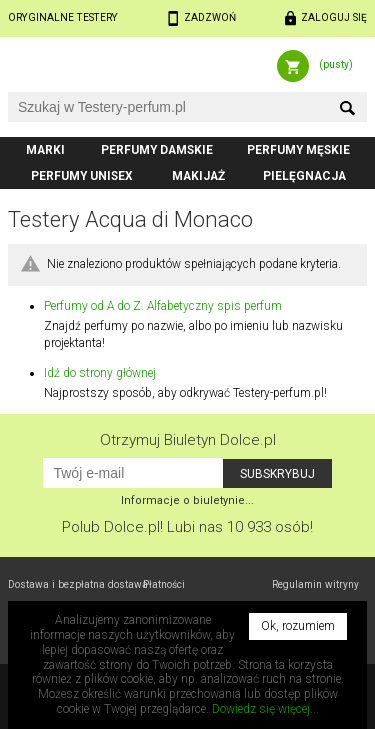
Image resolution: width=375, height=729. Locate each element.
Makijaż (198, 176)
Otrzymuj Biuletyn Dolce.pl (188, 440)
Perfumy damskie (157, 150)
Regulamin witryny (315, 584)
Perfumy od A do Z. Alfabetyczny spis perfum (163, 306)
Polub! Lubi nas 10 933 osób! (187, 527)
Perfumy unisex (82, 176)
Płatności (164, 584)
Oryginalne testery (63, 17)
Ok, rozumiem (298, 626)
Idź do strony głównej (100, 373)
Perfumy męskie (298, 150)
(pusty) (336, 64)
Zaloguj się (334, 17)
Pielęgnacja (304, 176)
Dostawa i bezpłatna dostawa (78, 584)
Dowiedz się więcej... (265, 709)
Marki (45, 150)
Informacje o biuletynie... (187, 500)
